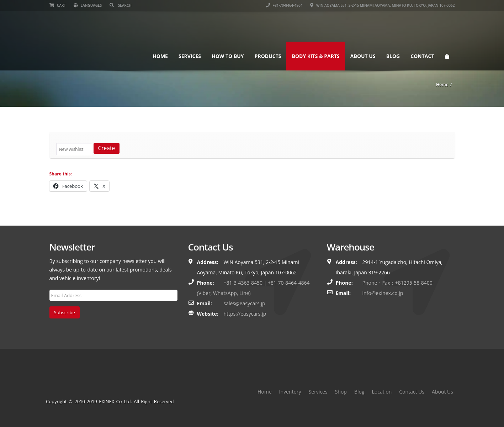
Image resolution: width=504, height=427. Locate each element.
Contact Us (412, 392)
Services (190, 56)
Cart (58, 5)
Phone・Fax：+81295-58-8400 (397, 283)
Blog (393, 56)
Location (382, 392)
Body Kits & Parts (315, 56)
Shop (341, 392)
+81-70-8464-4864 (284, 5)
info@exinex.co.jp (383, 293)
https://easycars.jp (245, 314)
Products (268, 56)
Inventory (290, 392)
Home (160, 56)
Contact (422, 56)
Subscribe (65, 312)
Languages (88, 5)
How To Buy (228, 56)
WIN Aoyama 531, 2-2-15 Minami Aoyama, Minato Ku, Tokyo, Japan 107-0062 (382, 5)
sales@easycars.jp (245, 303)
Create (107, 148)
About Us (363, 56)
